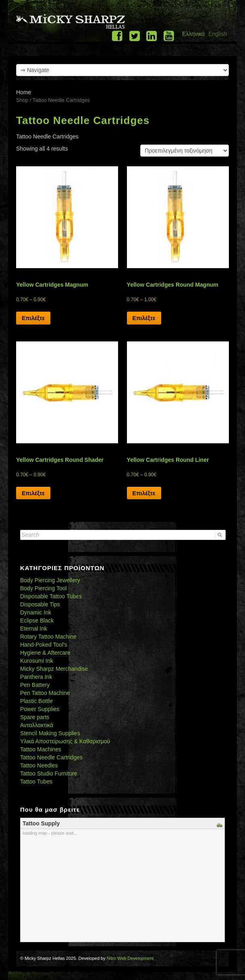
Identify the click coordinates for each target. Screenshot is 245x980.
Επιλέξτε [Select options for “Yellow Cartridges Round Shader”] (33, 493)
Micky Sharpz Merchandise (54, 669)
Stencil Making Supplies (50, 733)
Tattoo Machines (41, 749)
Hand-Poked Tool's (44, 645)
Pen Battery (35, 685)
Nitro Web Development (130, 958)
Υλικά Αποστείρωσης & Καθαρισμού (65, 741)
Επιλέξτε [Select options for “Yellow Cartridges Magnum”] (33, 318)
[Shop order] (185, 151)
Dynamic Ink (36, 612)
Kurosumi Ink (37, 661)
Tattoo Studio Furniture (49, 773)
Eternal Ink (34, 629)
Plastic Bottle (36, 701)
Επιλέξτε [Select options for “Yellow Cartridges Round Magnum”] (144, 318)
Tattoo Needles (39, 765)
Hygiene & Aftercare (45, 653)
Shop (22, 100)
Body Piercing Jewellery (50, 580)
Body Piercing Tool (44, 588)
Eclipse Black (37, 620)
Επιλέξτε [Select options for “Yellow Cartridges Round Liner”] (144, 493)
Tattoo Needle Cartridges (51, 757)
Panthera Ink (36, 677)
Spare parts (35, 717)
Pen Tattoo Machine (45, 693)
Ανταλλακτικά (37, 725)
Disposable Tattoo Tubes (51, 596)
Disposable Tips (40, 604)
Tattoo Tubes (36, 782)
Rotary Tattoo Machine (48, 637)
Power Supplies (40, 709)
